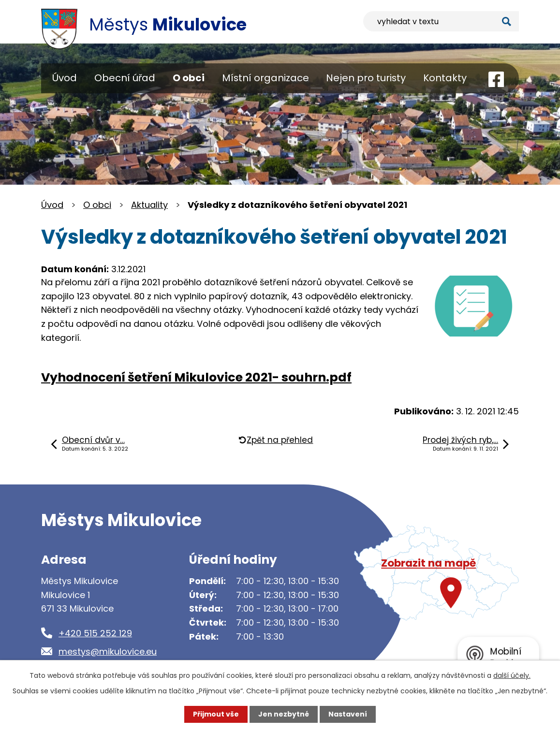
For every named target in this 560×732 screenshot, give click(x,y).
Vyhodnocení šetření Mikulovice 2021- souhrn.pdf (196, 377)
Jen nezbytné (284, 714)
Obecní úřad (125, 78)
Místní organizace (265, 78)
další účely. (512, 675)
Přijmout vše (216, 714)
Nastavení (348, 714)
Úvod (65, 78)
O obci (189, 78)
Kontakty (445, 78)
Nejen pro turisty (366, 78)
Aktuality (149, 205)
